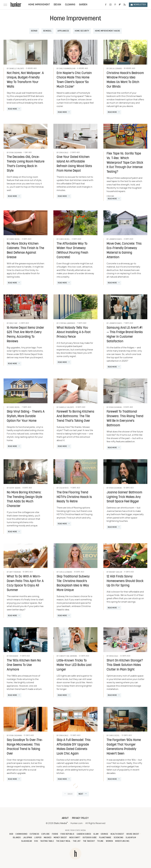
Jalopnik (28, 838)
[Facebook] (106, 5)
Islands (17, 838)
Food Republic (67, 834)
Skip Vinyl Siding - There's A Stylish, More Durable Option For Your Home (26, 416)
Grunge (104, 834)
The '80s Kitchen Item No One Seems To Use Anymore (24, 665)
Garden (83, 5)
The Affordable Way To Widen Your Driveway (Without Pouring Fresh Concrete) (72, 251)
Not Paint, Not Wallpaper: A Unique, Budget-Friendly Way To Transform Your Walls (25, 80)
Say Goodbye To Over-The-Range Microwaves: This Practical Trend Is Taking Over (25, 747)
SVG (36, 841)
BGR (11, 834)
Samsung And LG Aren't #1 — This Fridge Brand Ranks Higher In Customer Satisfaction (125, 335)
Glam (96, 834)
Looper (38, 838)
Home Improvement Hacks (107, 31)
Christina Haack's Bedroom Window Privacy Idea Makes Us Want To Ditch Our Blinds (125, 80)
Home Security (82, 31)
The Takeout (89, 841)
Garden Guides (84, 834)
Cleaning (70, 5)
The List (77, 841)
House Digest (133, 834)
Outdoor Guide (90, 838)
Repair (34, 31)
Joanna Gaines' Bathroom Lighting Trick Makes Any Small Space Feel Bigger (124, 497)
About (65, 818)
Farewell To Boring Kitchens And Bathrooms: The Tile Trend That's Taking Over (75, 416)
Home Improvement (39, 5)
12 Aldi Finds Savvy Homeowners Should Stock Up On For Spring (125, 581)
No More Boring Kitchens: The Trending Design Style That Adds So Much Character (24, 499)
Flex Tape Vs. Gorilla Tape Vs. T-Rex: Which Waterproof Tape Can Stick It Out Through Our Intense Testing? (125, 163)
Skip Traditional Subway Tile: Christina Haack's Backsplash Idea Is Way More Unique (73, 583)
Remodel (47, 31)
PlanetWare (105, 838)
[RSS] (125, 5)
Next (81, 794)
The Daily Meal (63, 841)
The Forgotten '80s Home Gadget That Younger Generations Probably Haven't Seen (124, 747)
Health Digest (117, 834)
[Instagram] (110, 5)
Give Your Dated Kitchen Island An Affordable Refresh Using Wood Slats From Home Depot (74, 164)
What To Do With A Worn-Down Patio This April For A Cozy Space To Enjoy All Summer (25, 583)
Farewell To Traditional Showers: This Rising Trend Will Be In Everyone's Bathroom (125, 419)
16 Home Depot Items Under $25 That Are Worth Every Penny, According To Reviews (25, 335)
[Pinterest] (115, 5)
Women (109, 841)
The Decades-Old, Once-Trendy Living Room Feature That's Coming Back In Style (26, 164)
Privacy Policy (80, 818)
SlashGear (27, 841)
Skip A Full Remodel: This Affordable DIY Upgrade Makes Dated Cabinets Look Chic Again (74, 747)
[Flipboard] (120, 5)
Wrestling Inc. (122, 841)
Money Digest (60, 838)
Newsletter (138, 5)
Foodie (55, 834)
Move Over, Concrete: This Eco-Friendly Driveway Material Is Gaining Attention (124, 251)
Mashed (48, 838)
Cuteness (34, 834)
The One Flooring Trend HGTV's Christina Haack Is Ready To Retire (74, 497)
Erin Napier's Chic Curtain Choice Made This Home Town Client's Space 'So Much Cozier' (74, 80)
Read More (13, 109)
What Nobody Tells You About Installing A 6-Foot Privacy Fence (74, 332)
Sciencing (119, 838)
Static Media (60, 823)
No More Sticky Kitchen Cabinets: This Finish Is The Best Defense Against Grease (25, 251)
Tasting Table (47, 841)
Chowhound (21, 834)
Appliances (63, 31)
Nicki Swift (75, 838)
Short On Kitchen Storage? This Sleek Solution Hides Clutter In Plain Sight (125, 665)
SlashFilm (131, 838)
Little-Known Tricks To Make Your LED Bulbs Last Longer (74, 665)
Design (57, 5)
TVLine (100, 841)
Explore (45, 834)
